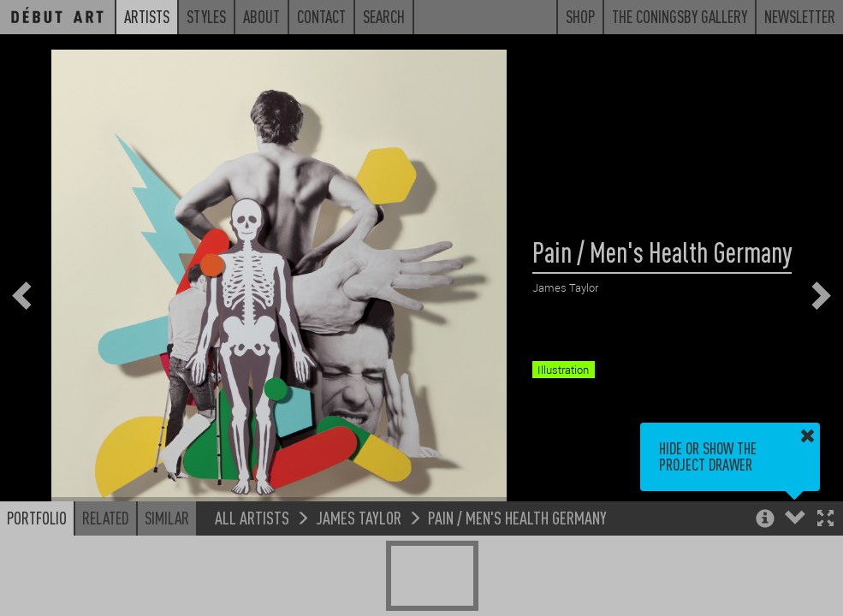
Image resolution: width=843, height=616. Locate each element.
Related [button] (106, 518)
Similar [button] (167, 518)
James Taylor (359, 517)
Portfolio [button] (37, 518)
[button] (825, 520)
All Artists (252, 517)
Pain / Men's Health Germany (517, 517)
